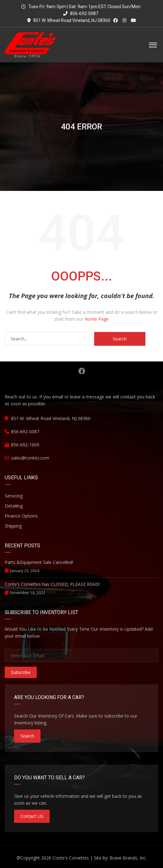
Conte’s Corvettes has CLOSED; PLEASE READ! (52, 584)
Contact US (32, 816)
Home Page (97, 319)
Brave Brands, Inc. (128, 858)
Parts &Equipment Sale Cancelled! (39, 562)
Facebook (82, 371)
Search (27, 736)
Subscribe (21, 672)
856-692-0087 (81, 13)
